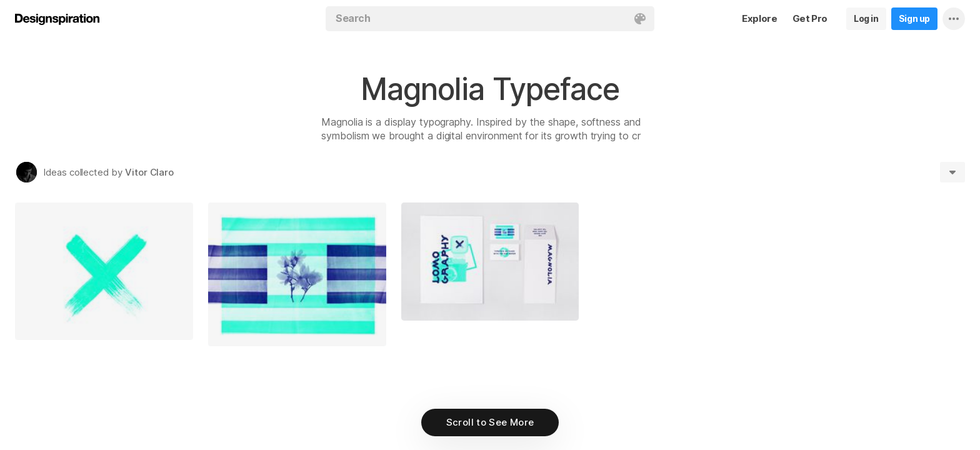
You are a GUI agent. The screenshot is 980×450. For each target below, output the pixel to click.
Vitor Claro (149, 172)
